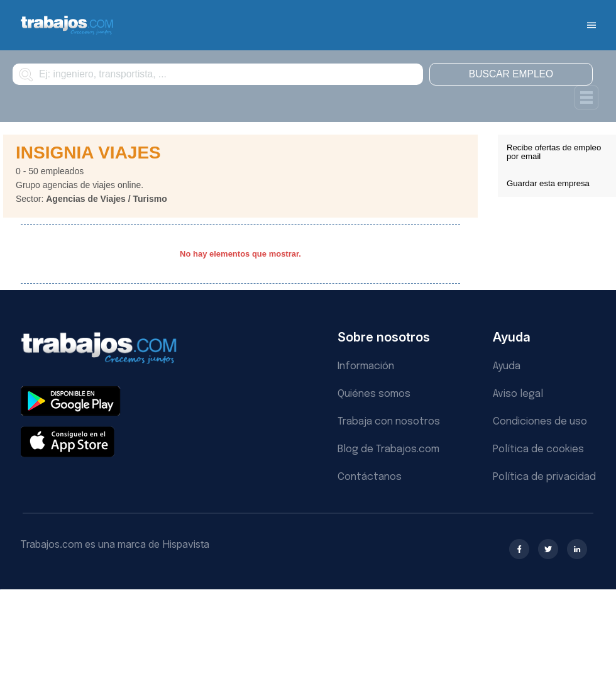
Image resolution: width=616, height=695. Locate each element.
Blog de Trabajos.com (388, 449)
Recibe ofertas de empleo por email (554, 152)
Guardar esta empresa (548, 183)
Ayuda (507, 366)
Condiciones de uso (540, 422)
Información (366, 366)
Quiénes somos (374, 394)
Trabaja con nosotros (389, 422)
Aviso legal (518, 394)
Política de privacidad (544, 477)
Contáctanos (370, 477)
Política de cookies (538, 449)
